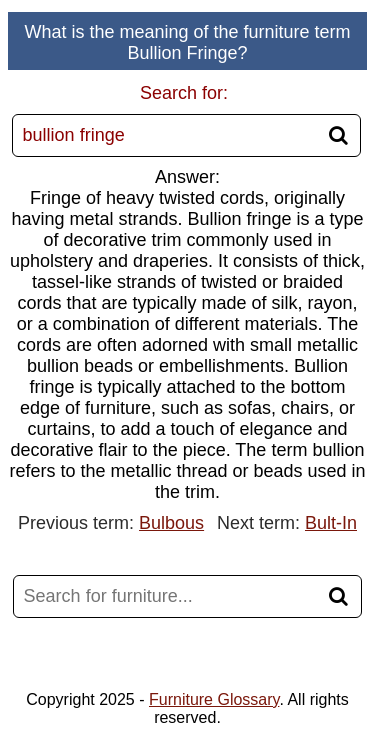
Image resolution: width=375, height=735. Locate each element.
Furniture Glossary (214, 699)
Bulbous (171, 523)
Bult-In (331, 523)
